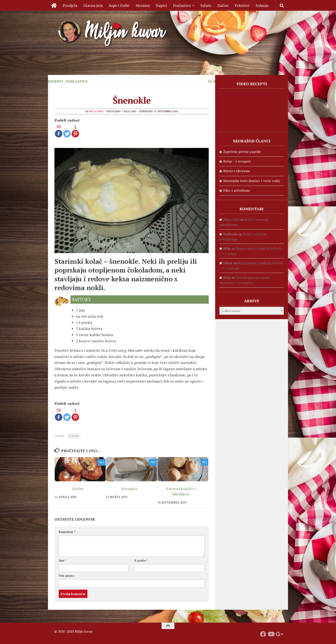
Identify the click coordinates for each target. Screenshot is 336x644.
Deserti (55, 81)
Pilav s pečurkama (237, 190)
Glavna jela (93, 5)
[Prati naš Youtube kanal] (271, 634)
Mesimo (143, 5)
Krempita (129, 489)
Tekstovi (242, 5)
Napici (161, 5)
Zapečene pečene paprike (242, 152)
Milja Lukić (97, 111)
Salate (206, 5)
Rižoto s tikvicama (237, 171)
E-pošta (141, 560)
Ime (63, 560)
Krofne (78, 489)
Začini (223, 5)
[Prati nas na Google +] (279, 634)
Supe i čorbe (119, 5)
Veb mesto (66, 576)
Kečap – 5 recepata (237, 161)
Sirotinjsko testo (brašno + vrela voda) (252, 181)
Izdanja (262, 5)
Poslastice (182, 5)
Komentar (67, 532)
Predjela (70, 5)
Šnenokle (74, 436)
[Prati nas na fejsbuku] (263, 634)
